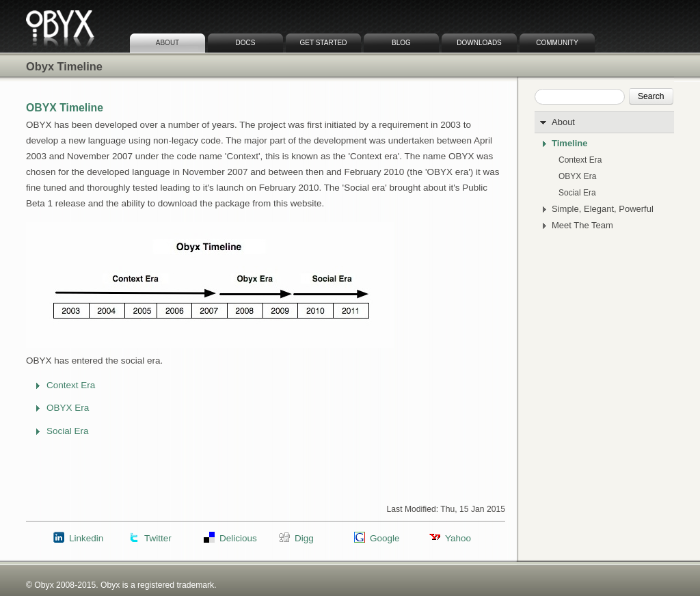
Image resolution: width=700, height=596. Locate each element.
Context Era (580, 160)
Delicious (238, 538)
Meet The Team (582, 226)
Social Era (577, 193)
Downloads (479, 43)
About (167, 43)
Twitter (158, 538)
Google (385, 538)
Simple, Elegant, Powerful (603, 209)
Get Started (324, 43)
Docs (246, 43)
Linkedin (86, 538)
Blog (401, 43)
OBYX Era (577, 176)
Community (557, 43)
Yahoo (458, 538)
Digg (304, 538)
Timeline (570, 144)
